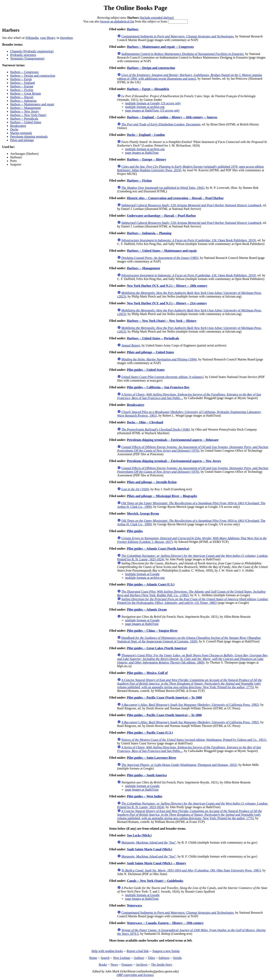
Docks (14, 129)
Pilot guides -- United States (146, 370)
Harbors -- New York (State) (28, 115)
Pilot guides (135, 531)
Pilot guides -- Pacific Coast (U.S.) (150, 733)
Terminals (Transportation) (27, 58)
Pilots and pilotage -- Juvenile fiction (152, 482)
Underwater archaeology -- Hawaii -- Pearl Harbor (161, 216)
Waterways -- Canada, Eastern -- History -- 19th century (165, 923)
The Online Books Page (135, 8)
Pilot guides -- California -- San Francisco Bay (158, 387)
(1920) (135, 489)
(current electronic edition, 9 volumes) (162, 377)
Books (103, 965)
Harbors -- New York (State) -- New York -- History (162, 321)
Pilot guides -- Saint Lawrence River (151, 758)
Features (127, 965)
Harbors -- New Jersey (24, 111)
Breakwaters (18, 126)
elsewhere (67, 38)
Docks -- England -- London (146, 135)
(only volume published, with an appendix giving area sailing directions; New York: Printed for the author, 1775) (190, 684)
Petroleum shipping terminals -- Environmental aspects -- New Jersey (174, 461)
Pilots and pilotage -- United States (150, 352)
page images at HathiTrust (142, 153)
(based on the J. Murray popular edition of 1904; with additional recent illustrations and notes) (190, 77)
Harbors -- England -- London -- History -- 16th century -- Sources (172, 117)
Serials (177, 958)
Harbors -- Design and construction (33, 76)
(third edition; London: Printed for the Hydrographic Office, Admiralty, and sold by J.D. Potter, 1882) (193, 601)
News (114, 965)
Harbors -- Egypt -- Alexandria (148, 89)
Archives (142, 965)
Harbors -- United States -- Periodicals (153, 338)
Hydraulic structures (23, 55)
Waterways (134, 905)
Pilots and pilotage (22, 140)
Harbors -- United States (26, 122)
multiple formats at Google (142, 574)
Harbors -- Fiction (22, 90)
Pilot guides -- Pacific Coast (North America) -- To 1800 (164, 698)
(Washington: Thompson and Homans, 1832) (179, 765)
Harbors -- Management (25, 108)
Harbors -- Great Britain (25, 93)
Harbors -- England (23, 83)
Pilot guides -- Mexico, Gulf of (147, 673)
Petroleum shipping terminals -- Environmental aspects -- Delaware (173, 440)
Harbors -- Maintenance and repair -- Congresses (160, 47)
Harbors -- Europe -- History (146, 159)
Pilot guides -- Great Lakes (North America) (157, 648)
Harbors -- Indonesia (23, 101)
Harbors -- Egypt (21, 79)
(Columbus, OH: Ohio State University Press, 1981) (191, 870)
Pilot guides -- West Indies (145, 796)
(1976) (193, 449)
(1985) (160, 258)
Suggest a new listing (166, 951)
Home (93, 958)
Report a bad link (138, 951)
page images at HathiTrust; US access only (153, 110)
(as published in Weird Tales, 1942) (163, 188)
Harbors (133, 29)
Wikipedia (32, 38)
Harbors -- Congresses (24, 72)
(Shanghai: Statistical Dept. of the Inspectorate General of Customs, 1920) (189, 640)
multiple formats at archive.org (145, 107)
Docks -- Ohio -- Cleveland (145, 422)
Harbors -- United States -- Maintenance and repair (162, 251)
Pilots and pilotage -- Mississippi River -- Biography (162, 496)
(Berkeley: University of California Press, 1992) (190, 705)
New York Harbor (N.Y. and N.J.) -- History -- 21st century (167, 303)
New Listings (122, 958)
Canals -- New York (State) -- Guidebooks (155, 881)
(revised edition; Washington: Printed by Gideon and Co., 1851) (194, 740)
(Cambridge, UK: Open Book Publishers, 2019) (189, 240)
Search (105, 958)
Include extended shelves (157, 18)
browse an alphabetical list (117, 21)
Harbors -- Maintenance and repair (32, 104)
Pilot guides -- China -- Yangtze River (152, 631)
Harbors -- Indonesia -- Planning (149, 233)
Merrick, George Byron (143, 513)
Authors (139, 958)
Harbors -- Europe (22, 86)
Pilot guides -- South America (147, 775)
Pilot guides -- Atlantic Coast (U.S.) (151, 584)
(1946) (156, 429)
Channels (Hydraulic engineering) (32, 51)
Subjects (164, 958)
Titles (151, 958)
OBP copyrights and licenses (135, 975)
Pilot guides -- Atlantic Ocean (147, 609)
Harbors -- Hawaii (22, 97)
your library (47, 38)
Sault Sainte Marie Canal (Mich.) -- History (156, 863)
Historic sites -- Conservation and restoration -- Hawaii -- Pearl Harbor (175, 198)
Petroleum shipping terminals (29, 137)
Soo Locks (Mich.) (139, 835)
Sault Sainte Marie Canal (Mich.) (149, 849)
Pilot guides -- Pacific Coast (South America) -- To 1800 (164, 715)
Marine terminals (21, 133)
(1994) (159, 359)
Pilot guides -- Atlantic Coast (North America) (158, 549)
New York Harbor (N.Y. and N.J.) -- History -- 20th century (167, 286)
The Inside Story (162, 965)
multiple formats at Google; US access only (153, 103)
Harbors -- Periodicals (24, 119)
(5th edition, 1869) (193, 659)
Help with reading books (107, 951)
